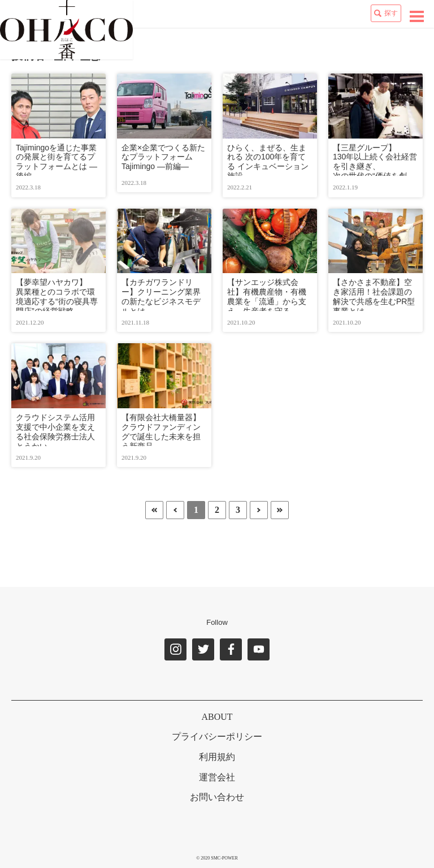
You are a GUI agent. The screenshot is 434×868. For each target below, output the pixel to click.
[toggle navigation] (416, 16)
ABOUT (217, 717)
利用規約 (217, 757)
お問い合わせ (217, 797)
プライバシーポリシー (217, 737)
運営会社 (217, 777)
